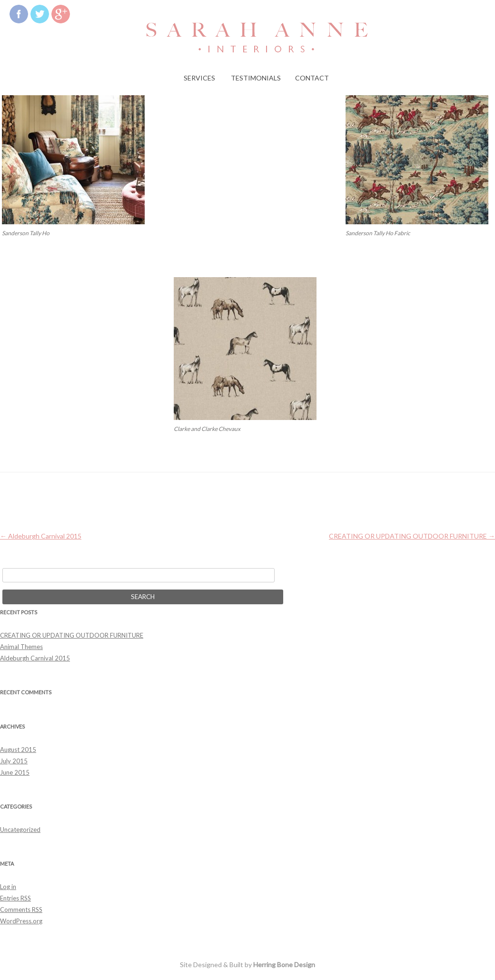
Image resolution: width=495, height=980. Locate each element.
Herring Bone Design (284, 965)
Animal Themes (21, 647)
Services (199, 78)
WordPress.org (21, 921)
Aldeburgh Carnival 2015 (41, 536)
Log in (8, 887)
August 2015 (18, 750)
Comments (21, 910)
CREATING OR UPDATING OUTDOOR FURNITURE (412, 536)
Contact (312, 78)
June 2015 (15, 772)
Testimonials (256, 78)
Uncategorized (20, 830)
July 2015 (14, 761)
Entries (15, 898)
